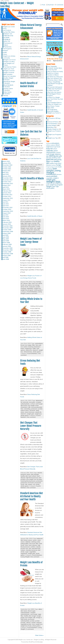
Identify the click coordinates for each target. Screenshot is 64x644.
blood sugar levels (30, 166)
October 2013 (7, 182)
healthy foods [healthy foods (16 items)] (54, 163)
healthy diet (24, 476)
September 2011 (8, 198)
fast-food (32, 543)
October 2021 (7, 169)
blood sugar (32, 611)
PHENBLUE (7, 39)
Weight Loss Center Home (9, 28)
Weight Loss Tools (8, 69)
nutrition (33, 547)
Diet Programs (7, 49)
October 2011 (7, 196)
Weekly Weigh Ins (53, 129)
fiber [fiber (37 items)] (48, 161)
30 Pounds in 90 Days (54, 118)
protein (37, 170)
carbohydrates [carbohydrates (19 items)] (51, 152)
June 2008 (6, 259)
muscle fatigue (34, 71)
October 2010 (7, 209)
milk (27, 71)
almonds (26, 402)
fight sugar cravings (30, 223)
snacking (23, 288)
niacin (31, 228)
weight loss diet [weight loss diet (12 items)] (50, 183)
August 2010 (7, 213)
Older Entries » (39, 635)
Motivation (51, 127)
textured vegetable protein (31, 623)
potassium (34, 409)
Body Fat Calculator (10, 76)
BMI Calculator (8, 74)
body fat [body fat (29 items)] (49, 149)
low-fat (32, 170)
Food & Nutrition (32, 124)
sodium (30, 484)
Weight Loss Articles (9, 56)
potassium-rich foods (27, 483)
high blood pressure (27, 121)
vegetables (30, 288)
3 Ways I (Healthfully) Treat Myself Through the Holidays (55, 84)
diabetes (37, 118)
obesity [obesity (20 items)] (49, 176)
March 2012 (6, 189)
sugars (23, 171)
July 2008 (6, 257)
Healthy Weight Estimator (8, 79)
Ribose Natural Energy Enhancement (31, 26)
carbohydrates (25, 168)
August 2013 (7, 185)
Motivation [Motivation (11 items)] (59, 174)
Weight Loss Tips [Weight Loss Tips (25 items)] (52, 186)
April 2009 (6, 241)
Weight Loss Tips (53, 138)
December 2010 (8, 207)
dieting (38, 168)
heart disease (33, 545)
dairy (39, 222)
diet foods (24, 405)
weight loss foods (26, 626)
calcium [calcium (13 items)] (55, 149)
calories (25, 283)
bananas (23, 474)
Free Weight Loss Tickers (9, 64)
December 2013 (8, 178)
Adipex (6, 45)
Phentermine (8, 47)
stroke (38, 484)
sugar (27, 552)
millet (34, 348)
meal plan (32, 287)
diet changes (35, 474)
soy (34, 484)
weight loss (24, 231)
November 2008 (8, 250)
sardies (34, 622)
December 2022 (8, 165)
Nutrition (5, 50)
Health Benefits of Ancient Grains (29, 85)
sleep (37, 410)
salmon (28, 622)
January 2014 (7, 176)
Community (6, 58)
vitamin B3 (30, 230)
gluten (23, 119)
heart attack (32, 476)
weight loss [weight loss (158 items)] (53, 181)
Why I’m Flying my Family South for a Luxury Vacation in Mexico (55, 73)
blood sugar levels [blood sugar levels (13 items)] (55, 147)
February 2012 (7, 191)
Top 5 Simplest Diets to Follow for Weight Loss (54, 103)
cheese (33, 68)
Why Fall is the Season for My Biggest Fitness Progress (54, 94)
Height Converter (9, 72)
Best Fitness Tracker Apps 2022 (53, 107)
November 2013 (8, 180)
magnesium (28, 348)
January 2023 (7, 163)
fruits (33, 283)
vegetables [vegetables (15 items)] (49, 178)
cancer (35, 540)
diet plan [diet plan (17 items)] (49, 158)
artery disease (25, 66)
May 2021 (6, 172)
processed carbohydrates (27, 620)
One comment (31, 417)
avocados (38, 220)
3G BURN (6, 38)
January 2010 (7, 224)
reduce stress (25, 410)
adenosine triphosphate (28, 64)
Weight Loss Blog (9, 62)
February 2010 (7, 222)
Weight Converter (9, 71)
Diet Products (7, 30)
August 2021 (7, 171)
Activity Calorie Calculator (8, 89)
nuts (35, 228)
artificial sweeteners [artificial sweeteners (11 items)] (51, 145)
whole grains (25, 76)
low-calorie (28, 285)
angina (38, 64)
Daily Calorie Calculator (8, 93)
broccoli (23, 68)
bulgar (30, 345)
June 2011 (6, 204)
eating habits (25, 543)
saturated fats (36, 548)
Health (5, 52)
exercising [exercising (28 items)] (58, 159)
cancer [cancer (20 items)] (56, 151)
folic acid (38, 345)
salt (26, 484)
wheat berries (28, 352)
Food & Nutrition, (32, 292)
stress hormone (30, 412)
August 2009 (7, 233)
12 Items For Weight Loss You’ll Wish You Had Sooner (55, 99)
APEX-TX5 (7, 41)
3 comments (36, 173)
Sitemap (5, 96)
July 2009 (6, 235)
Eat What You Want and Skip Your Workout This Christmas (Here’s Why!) (55, 78)
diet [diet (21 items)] (47, 156)
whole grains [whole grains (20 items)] (50, 188)
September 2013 (8, 183)
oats (38, 348)
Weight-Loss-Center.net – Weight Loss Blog (17, 5)
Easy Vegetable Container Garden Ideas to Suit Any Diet (55, 68)
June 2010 (6, 217)
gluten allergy (29, 119)
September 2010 (8, 211)
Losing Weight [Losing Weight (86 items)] (53, 171)
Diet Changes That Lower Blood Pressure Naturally (31, 426)
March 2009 (6, 243)
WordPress (32, 642)
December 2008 (8, 248)
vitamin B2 (38, 74)
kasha (25, 347)
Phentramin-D (8, 43)
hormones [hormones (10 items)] (53, 165)
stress (22, 412)
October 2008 (7, 252)
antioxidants (39, 343)
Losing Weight (25, 557)
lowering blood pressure (28, 481)
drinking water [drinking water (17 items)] (56, 158)
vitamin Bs (37, 230)
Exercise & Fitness (53, 122)
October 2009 (7, 230)
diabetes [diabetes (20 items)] (58, 154)
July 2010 (6, 215)
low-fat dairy (38, 479)
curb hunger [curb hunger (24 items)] (50, 154)
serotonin (32, 410)
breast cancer (28, 540)
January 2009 (7, 246)
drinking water (36, 542)
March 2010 (6, 220)
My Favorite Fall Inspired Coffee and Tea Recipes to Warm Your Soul (55, 89)
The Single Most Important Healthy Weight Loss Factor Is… (54, 111)
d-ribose (28, 69)
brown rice (24, 345)
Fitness (5, 54)
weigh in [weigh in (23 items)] (56, 178)
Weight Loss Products (54, 131)
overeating (27, 409)
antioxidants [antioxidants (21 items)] (55, 143)
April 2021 (6, 174)
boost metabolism (26, 222)
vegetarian (24, 553)
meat (27, 228)
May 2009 (6, 239)
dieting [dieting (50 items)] (52, 156)
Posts (43, 5)
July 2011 (6, 202)
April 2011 (6, 206)
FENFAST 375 (8, 34)
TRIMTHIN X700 (8, 36)
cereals (28, 68)
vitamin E (35, 350)
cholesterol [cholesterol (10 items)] (58, 152)
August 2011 (7, 200)
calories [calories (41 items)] (50, 150)
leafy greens (32, 227)
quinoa (30, 123)
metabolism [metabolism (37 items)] (51, 174)
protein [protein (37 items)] (54, 176)
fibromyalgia (35, 69)
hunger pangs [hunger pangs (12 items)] (50, 167)
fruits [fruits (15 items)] (52, 161)
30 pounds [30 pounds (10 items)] (49, 143)
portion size (24, 548)
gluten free (37, 119)
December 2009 (8, 226)
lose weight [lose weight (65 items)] (51, 170)
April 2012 (6, 187)
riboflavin (29, 73)
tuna (33, 624)
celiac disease (29, 118)
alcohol (40, 473)
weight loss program (27, 290)
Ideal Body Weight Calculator (9, 82)
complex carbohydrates (28, 613)
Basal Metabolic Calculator (9, 86)
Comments (60, 5)
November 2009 (8, 228)
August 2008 (7, 255)
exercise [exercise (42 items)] (50, 159)
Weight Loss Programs (54, 134)
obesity (38, 547)
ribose (34, 73)
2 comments (30, 629)
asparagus (33, 66)
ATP (39, 66)
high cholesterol (33, 225)
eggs (22, 223)
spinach (32, 74)
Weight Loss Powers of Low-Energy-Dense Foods (31, 242)
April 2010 (6, 219)
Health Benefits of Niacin (32, 178)
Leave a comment (32, 78)
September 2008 (8, 254)
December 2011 (8, 195)
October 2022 (7, 167)
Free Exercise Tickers (10, 67)
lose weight (31, 405)
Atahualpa (40, 642)
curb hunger (39, 404)
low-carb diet (25, 170)
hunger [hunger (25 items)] (59, 165)
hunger (34, 616)
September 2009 (8, 231)
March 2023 (6, 161)
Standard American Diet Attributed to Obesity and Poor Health (32, 496)
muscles (23, 73)
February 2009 (7, 244)
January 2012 (7, 193)
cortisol (32, 404)
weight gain (30, 414)
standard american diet (33, 550)
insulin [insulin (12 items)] (56, 167)
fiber (30, 283)
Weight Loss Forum (10, 60)
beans (29, 474)
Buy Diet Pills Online (9, 32)
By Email (51, 5)
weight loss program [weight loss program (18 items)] (56, 185)
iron (22, 347)
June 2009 (6, 237)
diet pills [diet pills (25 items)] (59, 156)
